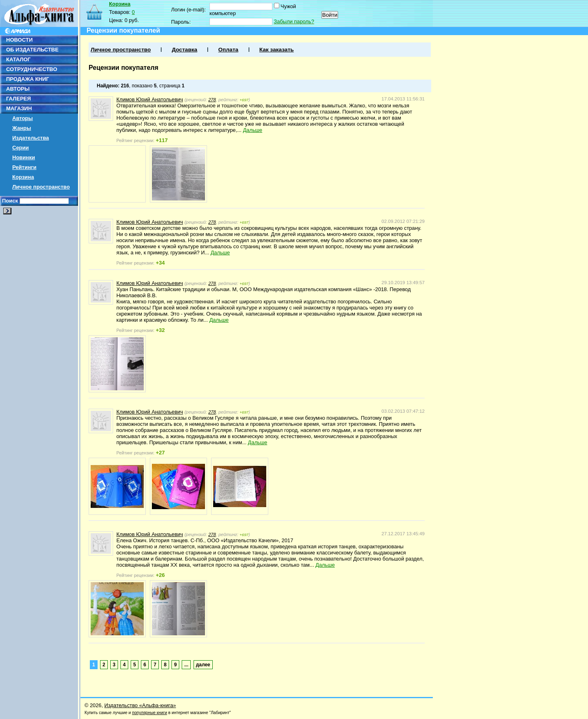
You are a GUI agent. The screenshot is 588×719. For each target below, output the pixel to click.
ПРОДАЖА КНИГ (28, 79)
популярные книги (149, 713)
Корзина (23, 177)
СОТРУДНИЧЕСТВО (32, 69)
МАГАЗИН (19, 108)
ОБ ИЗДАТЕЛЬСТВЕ (32, 50)
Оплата (228, 50)
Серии (21, 148)
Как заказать (276, 50)
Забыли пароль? (294, 21)
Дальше (253, 130)
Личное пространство (41, 187)
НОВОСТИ (19, 40)
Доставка (185, 50)
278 (212, 100)
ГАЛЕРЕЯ (19, 99)
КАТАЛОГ (18, 59)
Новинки (24, 157)
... (186, 665)
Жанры (22, 128)
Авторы (22, 118)
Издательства (31, 138)
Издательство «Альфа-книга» (140, 705)
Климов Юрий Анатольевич (150, 99)
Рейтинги (24, 167)
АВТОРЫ (18, 89)
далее (203, 665)
